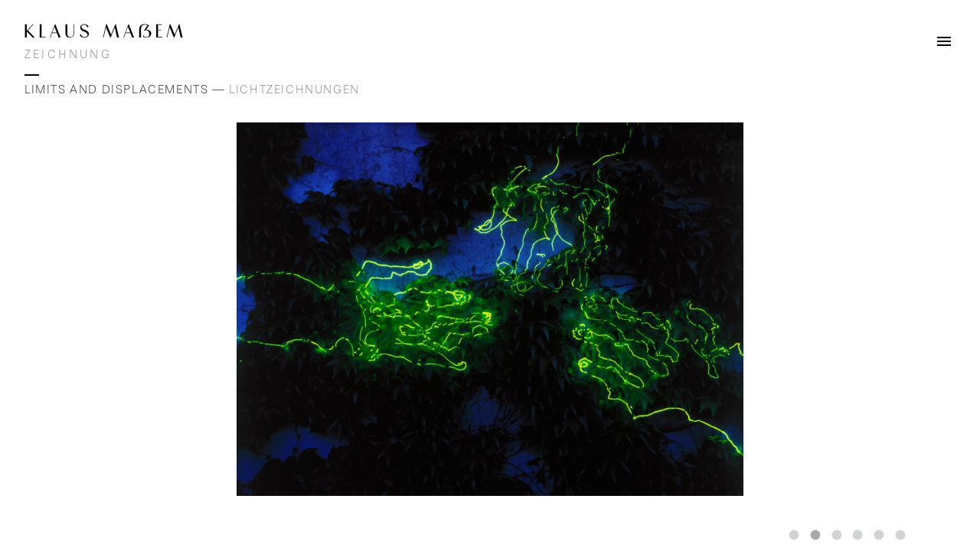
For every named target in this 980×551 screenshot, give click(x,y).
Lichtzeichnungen (294, 90)
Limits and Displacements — (127, 90)
